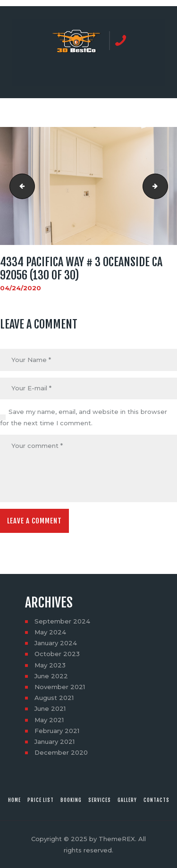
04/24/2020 (21, 288)
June (51, 676)
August (54, 698)
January (56, 643)
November (60, 687)
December (61, 752)
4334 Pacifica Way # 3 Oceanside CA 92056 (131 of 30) (165, 186)
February (57, 731)
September (62, 621)
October (57, 654)
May (50, 632)
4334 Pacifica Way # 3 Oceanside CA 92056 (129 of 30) (19, 186)
